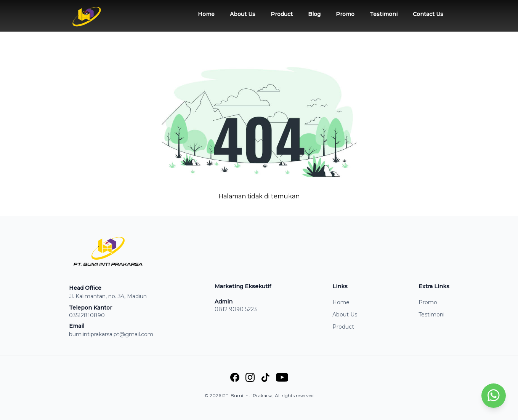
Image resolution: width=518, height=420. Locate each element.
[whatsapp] (494, 396)
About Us (243, 14)
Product (282, 14)
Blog (314, 14)
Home (206, 14)
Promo (345, 14)
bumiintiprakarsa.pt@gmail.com (111, 334)
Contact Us (428, 14)
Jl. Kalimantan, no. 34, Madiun (108, 296)
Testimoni (384, 14)
